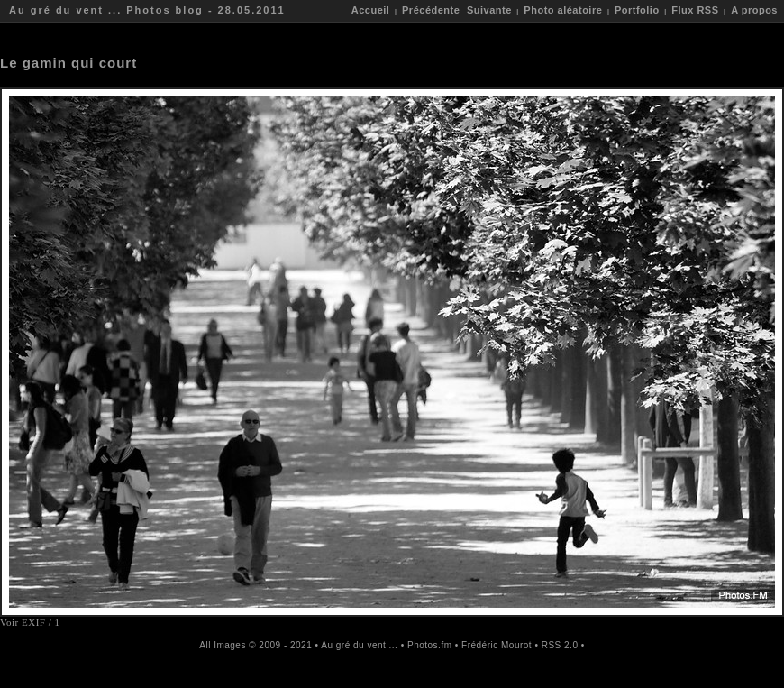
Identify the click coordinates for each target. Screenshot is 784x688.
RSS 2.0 (560, 645)
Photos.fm (430, 645)
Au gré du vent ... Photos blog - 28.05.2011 (147, 10)
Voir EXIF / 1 (30, 622)
